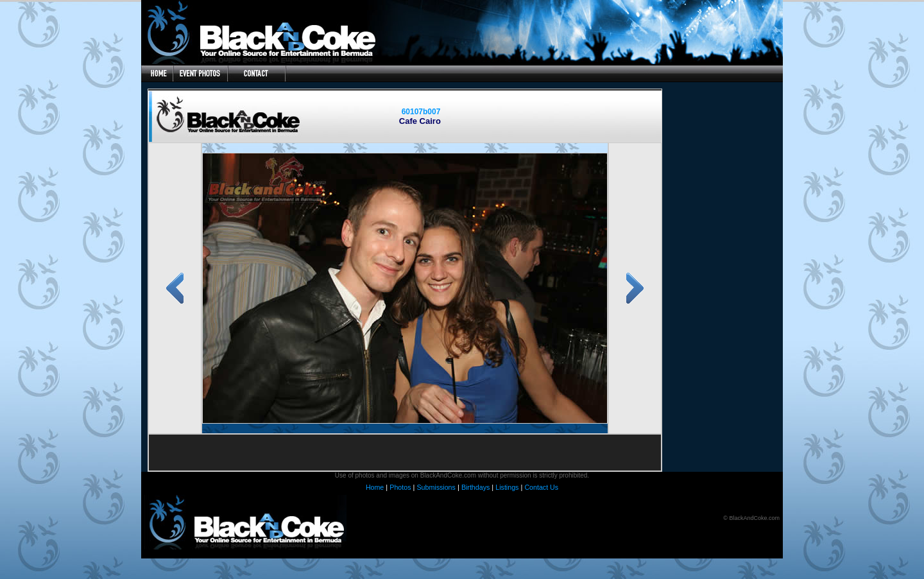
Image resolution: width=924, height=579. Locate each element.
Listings (507, 487)
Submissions (436, 487)
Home (375, 487)
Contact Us (541, 487)
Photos (400, 487)
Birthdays (475, 487)
